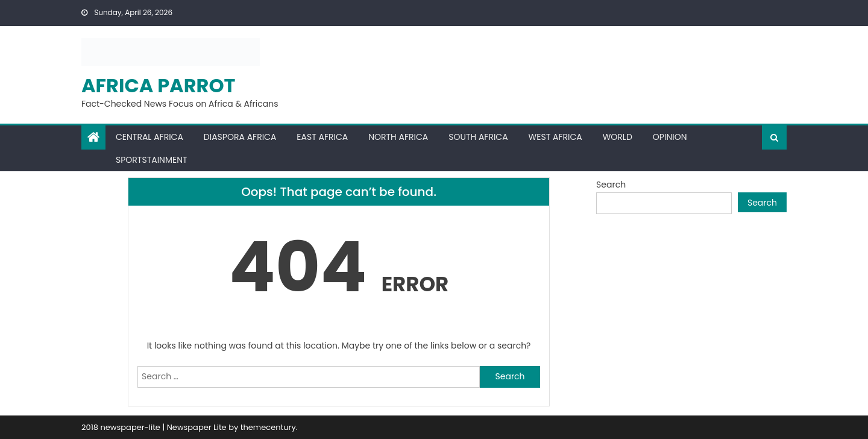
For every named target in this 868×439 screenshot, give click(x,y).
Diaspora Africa (240, 137)
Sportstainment (152, 160)
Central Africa (149, 137)
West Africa (555, 137)
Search (611, 185)
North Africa (398, 137)
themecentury (268, 427)
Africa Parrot (159, 85)
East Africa (322, 137)
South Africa (478, 137)
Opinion (670, 137)
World (618, 137)
